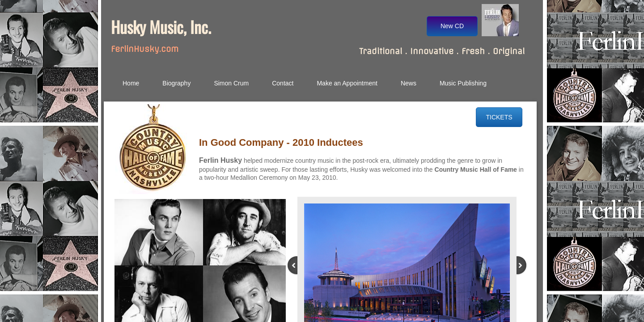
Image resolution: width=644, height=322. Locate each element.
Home (131, 83)
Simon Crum (231, 83)
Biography (176, 83)
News (409, 83)
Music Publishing (463, 83)
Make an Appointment (347, 83)
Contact (283, 83)
